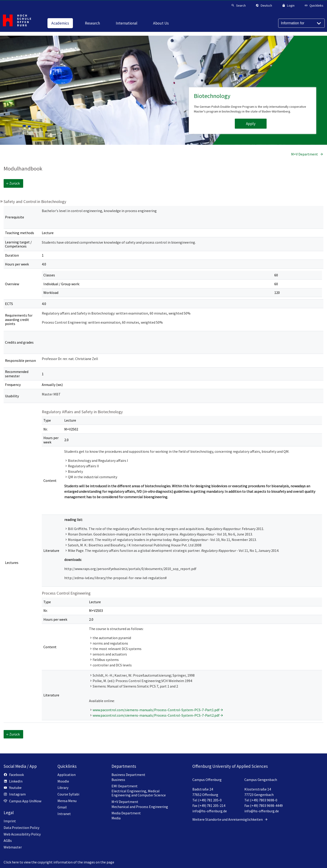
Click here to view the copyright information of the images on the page (59, 862)
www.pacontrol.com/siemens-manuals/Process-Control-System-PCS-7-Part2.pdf (156, 715)
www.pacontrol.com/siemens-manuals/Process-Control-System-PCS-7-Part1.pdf (156, 710)
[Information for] (301, 23)
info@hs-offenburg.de (210, 811)
